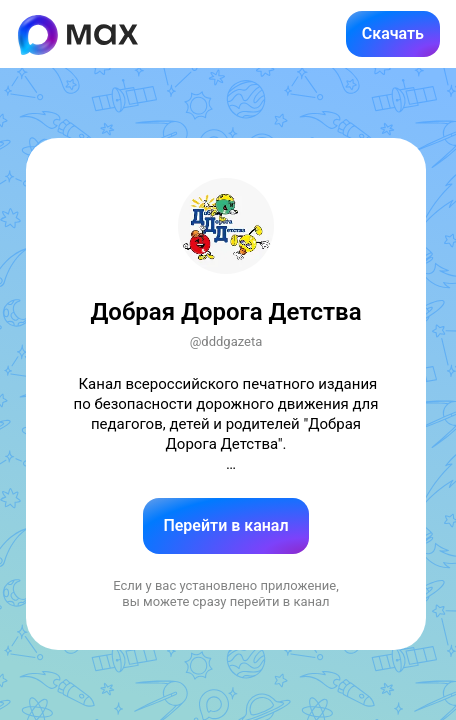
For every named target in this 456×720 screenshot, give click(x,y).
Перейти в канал (225, 525)
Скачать (393, 33)
